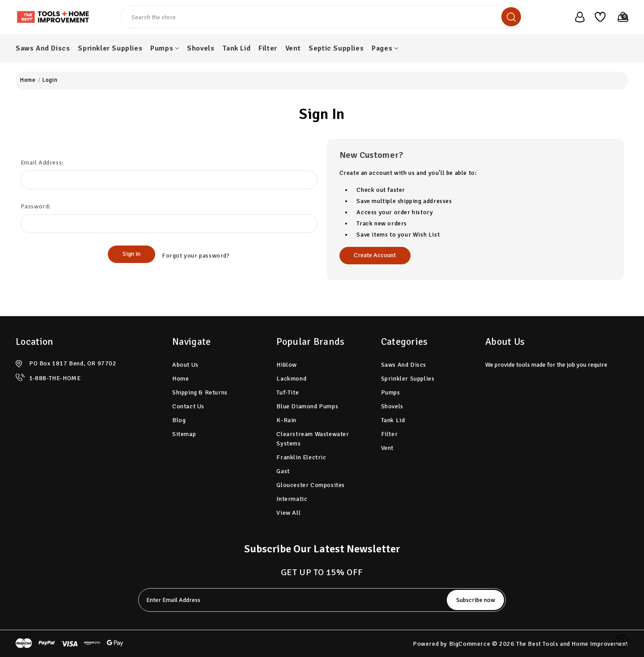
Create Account (375, 255)
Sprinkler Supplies (110, 48)
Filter (268, 48)
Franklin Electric (301, 457)
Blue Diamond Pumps (307, 406)
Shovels (201, 48)
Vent (293, 48)
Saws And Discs (43, 48)
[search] (511, 17)
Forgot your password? (196, 254)
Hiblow (287, 365)
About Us (185, 365)
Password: (36, 206)
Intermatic (292, 499)
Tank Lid (236, 48)
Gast (283, 471)
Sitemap (184, 434)
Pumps (165, 48)
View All (288, 513)
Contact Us (188, 406)
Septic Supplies (336, 48)
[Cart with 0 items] (619, 17)
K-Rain (286, 420)
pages (385, 48)
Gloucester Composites (311, 485)
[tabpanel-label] (288, 600)
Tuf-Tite (288, 392)
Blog (179, 420)
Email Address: (42, 163)
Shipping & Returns (200, 392)
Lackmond (291, 379)
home (180, 379)
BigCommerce (470, 644)
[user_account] (576, 17)
